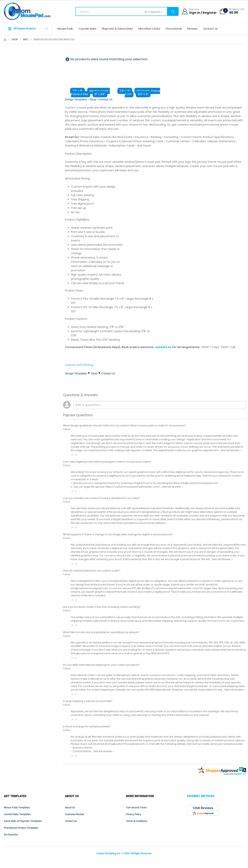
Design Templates (76, 99)
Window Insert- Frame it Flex (90, 93)
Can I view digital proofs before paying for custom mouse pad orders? (107, 462)
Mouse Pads (65, 29)
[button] (72, 455)
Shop (93, 99)
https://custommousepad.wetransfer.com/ (172, 588)
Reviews (192, 29)
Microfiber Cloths (149, 29)
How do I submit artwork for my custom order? (92, 571)
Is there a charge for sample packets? (87, 726)
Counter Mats (87, 29)
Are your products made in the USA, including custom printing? (102, 607)
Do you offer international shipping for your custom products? (101, 665)
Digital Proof (142, 483)
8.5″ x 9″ (143, 94)
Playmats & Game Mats (117, 29)
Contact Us (210, 29)
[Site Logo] (27, 11)
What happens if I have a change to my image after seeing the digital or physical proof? (118, 534)
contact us (163, 347)
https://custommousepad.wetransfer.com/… (134, 487)
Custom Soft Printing (79, 365)
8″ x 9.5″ (100, 94)
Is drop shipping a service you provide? (88, 701)
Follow (67, 429)
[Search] (173, 12)
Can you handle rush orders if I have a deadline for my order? (102, 498)
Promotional (174, 29)
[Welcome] (199, 11)
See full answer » (231, 450)
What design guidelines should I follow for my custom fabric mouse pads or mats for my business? (124, 425)
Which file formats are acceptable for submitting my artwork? (101, 632)
